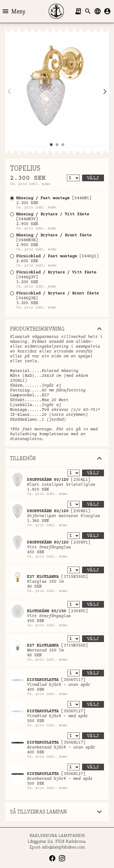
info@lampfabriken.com (64, 847)
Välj (93, 178)
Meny (14, 11)
